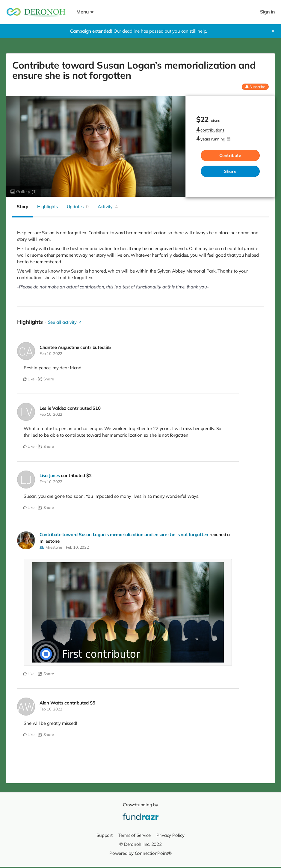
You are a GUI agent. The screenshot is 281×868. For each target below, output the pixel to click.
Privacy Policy (170, 834)
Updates (78, 207)
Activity (108, 207)
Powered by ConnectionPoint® (140, 852)
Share (230, 171)
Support (104, 834)
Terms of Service (135, 834)
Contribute (230, 155)
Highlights (47, 207)
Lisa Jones (50, 475)
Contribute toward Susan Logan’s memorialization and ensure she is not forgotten (125, 534)
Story (22, 207)
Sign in (268, 12)
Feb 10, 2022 (51, 353)
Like (29, 379)
